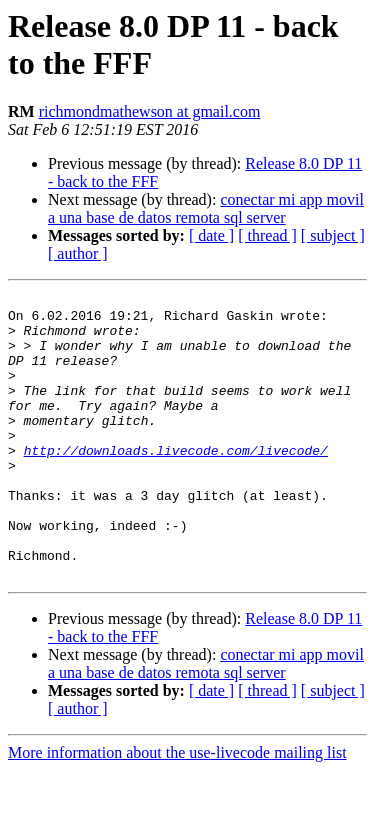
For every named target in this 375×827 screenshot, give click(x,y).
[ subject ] (333, 235)
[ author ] (78, 253)
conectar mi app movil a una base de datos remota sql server (206, 208)
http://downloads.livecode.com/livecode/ (176, 483)
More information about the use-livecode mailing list (177, 809)
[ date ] (211, 235)
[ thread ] (267, 235)
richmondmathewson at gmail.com (150, 111)
